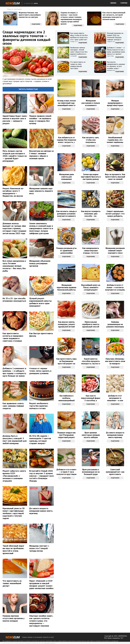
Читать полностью (28, 89)
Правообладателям (49, 643)
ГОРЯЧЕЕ (124, 3)
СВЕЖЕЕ (113, 3)
